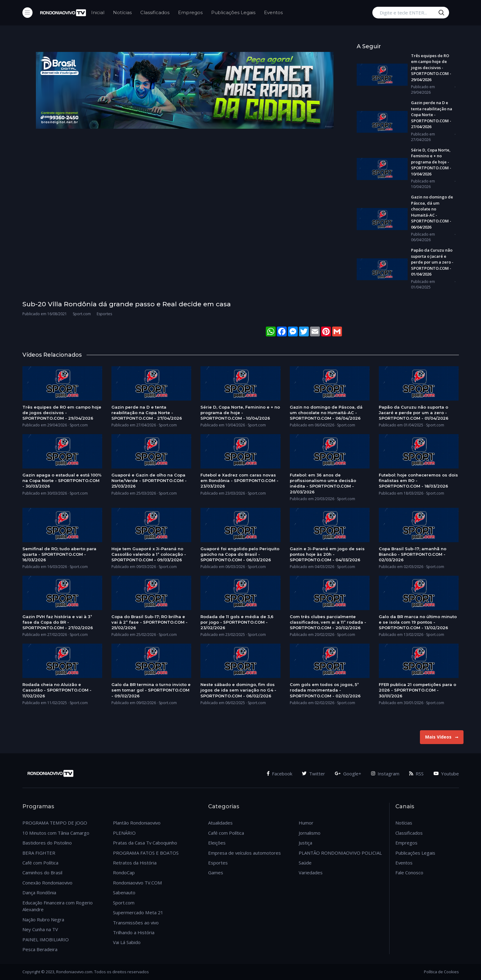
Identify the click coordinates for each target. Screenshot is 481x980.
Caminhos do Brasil (42, 872)
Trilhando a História (134, 932)
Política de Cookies (441, 972)
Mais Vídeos (442, 737)
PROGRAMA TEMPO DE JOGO (55, 823)
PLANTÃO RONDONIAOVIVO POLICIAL (340, 853)
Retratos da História (135, 863)
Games (216, 872)
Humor (306, 823)
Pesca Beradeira (40, 949)
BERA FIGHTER (39, 853)
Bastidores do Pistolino (47, 843)
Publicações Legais (233, 12)
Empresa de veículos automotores (244, 853)
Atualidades (220, 823)
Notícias (122, 12)
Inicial (98, 12)
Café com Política (40, 863)
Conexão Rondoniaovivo (47, 883)
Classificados (155, 12)
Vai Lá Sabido (127, 942)
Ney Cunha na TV (40, 929)
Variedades (311, 872)
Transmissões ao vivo (136, 923)
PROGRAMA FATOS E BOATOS (146, 853)
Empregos (190, 12)
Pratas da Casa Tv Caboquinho (145, 843)
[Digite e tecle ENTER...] (411, 13)
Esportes (218, 863)
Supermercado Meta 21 (138, 912)
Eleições (217, 843)
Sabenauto (124, 892)
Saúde (305, 863)
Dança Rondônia (39, 892)
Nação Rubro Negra (43, 919)
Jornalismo (310, 833)
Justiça (305, 843)
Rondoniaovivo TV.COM (138, 883)
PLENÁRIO (124, 833)
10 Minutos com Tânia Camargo (56, 833)
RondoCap (124, 872)
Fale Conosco (409, 872)
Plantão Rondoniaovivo (137, 823)
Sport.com (124, 903)
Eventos (273, 12)
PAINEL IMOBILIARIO (46, 939)
